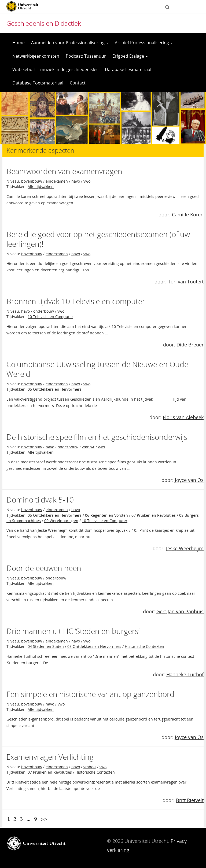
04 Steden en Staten (46, 646)
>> (44, 819)
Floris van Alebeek (183, 417)
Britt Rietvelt (190, 800)
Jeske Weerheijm (185, 548)
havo (76, 181)
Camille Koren (188, 215)
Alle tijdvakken (41, 186)
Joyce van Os (189, 480)
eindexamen (57, 181)
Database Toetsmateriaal (38, 83)
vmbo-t (88, 447)
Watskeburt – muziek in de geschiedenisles (55, 69)
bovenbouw (32, 181)
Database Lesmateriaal (128, 69)
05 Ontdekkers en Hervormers (55, 389)
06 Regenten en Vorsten (106, 515)
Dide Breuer (190, 345)
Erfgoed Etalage (130, 56)
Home (19, 43)
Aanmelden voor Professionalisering (70, 43)
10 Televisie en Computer (50, 317)
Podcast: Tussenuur (86, 56)
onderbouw (44, 311)
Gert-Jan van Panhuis (180, 611)
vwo (87, 181)
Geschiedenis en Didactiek (44, 23)
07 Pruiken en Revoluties (154, 515)
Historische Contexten (144, 646)
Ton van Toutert (186, 282)
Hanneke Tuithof (185, 674)
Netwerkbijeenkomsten (36, 56)
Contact (78, 83)
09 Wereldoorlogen (61, 521)
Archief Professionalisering (144, 43)
